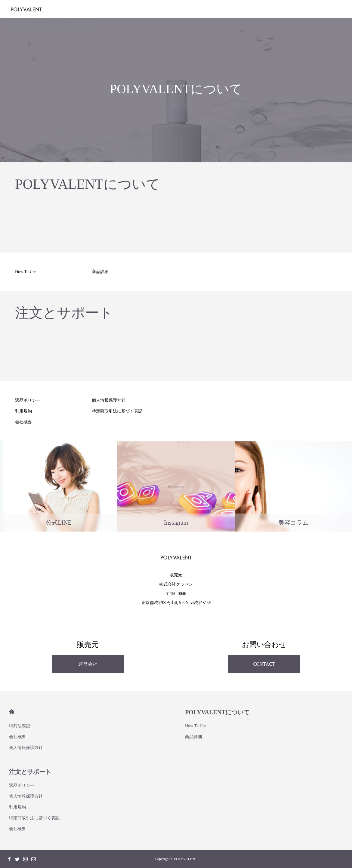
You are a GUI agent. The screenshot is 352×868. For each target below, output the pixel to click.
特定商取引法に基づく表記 (117, 411)
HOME (12, 712)
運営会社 (88, 664)
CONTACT (264, 664)
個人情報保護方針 (109, 400)
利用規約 (23, 411)
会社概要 (23, 422)
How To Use (26, 272)
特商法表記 (20, 726)
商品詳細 (100, 272)
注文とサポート (30, 772)
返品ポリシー (28, 400)
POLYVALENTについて (217, 712)
